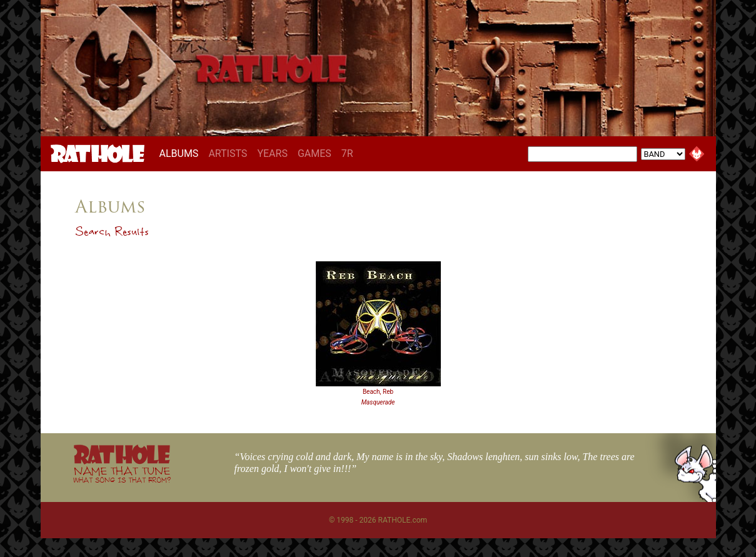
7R (347, 153)
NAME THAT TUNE (122, 474)
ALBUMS (182, 153)
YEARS (272, 153)
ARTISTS (228, 153)
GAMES (315, 153)
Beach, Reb (378, 392)
